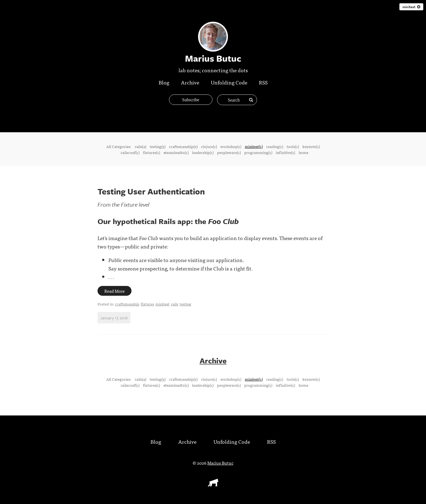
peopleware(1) (229, 152)
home (303, 152)
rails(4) (140, 146)
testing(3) (158, 146)
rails (175, 304)
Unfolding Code (229, 82)
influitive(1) (285, 152)
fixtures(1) (151, 152)
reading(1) (275, 146)
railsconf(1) (130, 152)
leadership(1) (203, 152)
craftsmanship (127, 304)
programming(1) (258, 152)
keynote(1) (311, 146)
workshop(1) (231, 146)
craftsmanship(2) (183, 146)
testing (185, 304)
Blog (164, 82)
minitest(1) (254, 146)
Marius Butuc (220, 462)
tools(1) (293, 146)
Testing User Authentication (151, 191)
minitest (411, 7)
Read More (115, 291)
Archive (190, 82)
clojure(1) (209, 146)
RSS (263, 82)
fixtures (147, 304)
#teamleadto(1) (176, 152)
